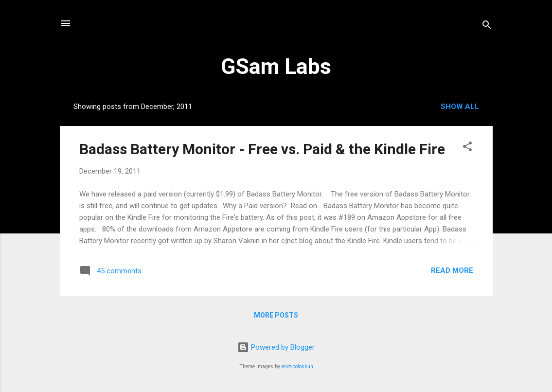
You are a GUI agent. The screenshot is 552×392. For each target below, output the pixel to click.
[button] (467, 148)
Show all (460, 107)
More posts (276, 315)
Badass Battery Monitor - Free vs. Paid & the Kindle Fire (262, 149)
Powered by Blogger (276, 347)
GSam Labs (276, 66)
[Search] (487, 27)
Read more (452, 270)
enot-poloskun (297, 366)
